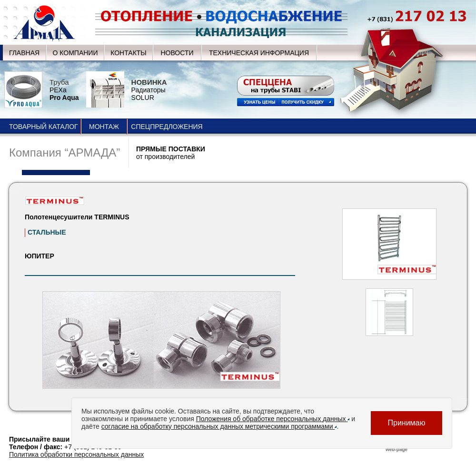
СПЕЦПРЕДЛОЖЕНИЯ (167, 127)
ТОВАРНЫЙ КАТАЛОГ (44, 127)
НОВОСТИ (177, 53)
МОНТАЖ (104, 127)
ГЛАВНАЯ (24, 53)
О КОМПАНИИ (75, 53)
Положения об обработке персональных (273, 419)
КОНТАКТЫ (129, 53)
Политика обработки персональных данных (76, 454)
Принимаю (406, 423)
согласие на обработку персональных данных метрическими (219, 426)
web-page (397, 449)
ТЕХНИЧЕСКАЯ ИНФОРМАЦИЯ (259, 53)
